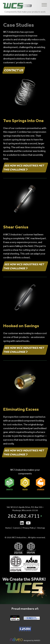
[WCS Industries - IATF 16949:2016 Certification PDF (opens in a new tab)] (31, 548)
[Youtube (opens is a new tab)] (28, 523)
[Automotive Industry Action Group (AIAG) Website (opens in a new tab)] (15, 619)
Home (8, 528)
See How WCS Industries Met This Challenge (24, 168)
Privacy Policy (29, 528)
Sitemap (41, 528)
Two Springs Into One (23, 121)
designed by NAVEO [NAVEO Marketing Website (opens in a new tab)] (25, 639)
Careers (17, 528)
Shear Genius (16, 227)
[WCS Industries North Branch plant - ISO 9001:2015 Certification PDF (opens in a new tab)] (25, 564)
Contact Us (14, 70)
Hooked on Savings (21, 326)
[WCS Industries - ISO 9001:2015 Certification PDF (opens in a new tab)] (19, 548)
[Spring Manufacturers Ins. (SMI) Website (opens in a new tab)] (32, 619)
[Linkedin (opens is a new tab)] (22, 523)
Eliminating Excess (21, 409)
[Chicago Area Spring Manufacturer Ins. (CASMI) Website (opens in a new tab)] (25, 630)
